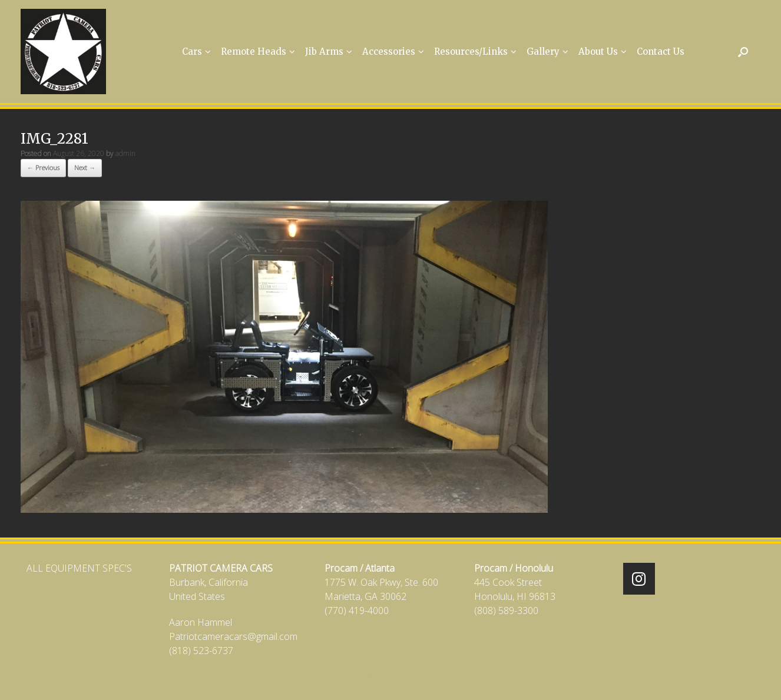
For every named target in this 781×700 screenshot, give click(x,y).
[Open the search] (743, 52)
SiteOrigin (383, 677)
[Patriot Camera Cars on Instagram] (639, 579)
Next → (85, 167)
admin (125, 153)
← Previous (43, 167)
